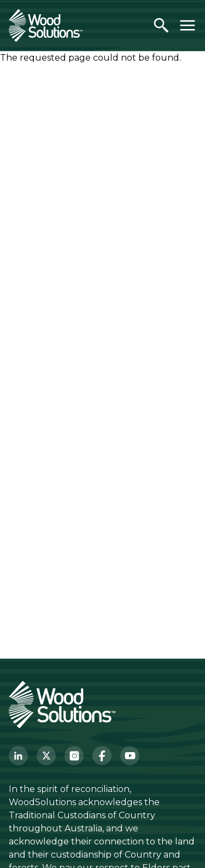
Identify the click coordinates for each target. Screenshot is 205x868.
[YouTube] (130, 756)
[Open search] (161, 25)
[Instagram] (74, 756)
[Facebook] (102, 756)
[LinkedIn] (18, 756)
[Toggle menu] (188, 25)
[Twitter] (46, 756)
